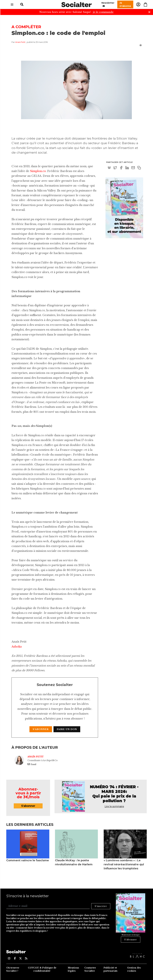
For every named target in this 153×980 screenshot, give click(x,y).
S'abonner (41, 729)
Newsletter (108, 5)
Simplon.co (38, 171)
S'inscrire (101, 906)
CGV (31, 968)
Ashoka (17, 647)
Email (32, 764)
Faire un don (67, 729)
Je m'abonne (125, 4)
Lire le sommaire (114, 806)
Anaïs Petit (20, 42)
